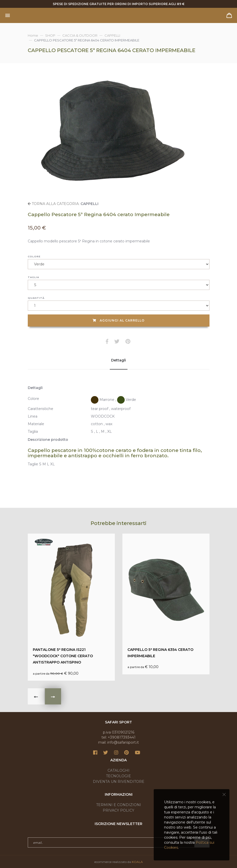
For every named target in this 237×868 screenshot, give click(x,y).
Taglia (33, 277)
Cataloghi (118, 770)
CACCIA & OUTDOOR (80, 35)
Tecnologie (118, 776)
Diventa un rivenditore (119, 782)
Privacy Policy (118, 810)
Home (33, 35)
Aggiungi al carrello (119, 320)
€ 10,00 (166, 604)
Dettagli (118, 360)
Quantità (36, 298)
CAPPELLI (112, 35)
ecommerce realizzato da (119, 862)
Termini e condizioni (119, 805)
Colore (34, 256)
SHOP (50, 35)
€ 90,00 (71, 607)
